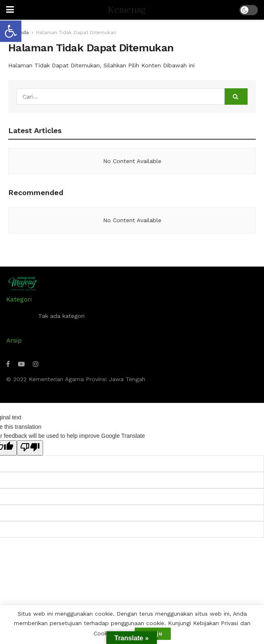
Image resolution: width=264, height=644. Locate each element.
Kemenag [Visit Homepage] (126, 10)
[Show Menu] (10, 10)
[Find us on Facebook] (8, 364)
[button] (11, 31)
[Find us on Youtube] (21, 364)
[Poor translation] (30, 448)
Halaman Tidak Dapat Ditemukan (76, 32)
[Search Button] (236, 97)
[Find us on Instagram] (36, 364)
